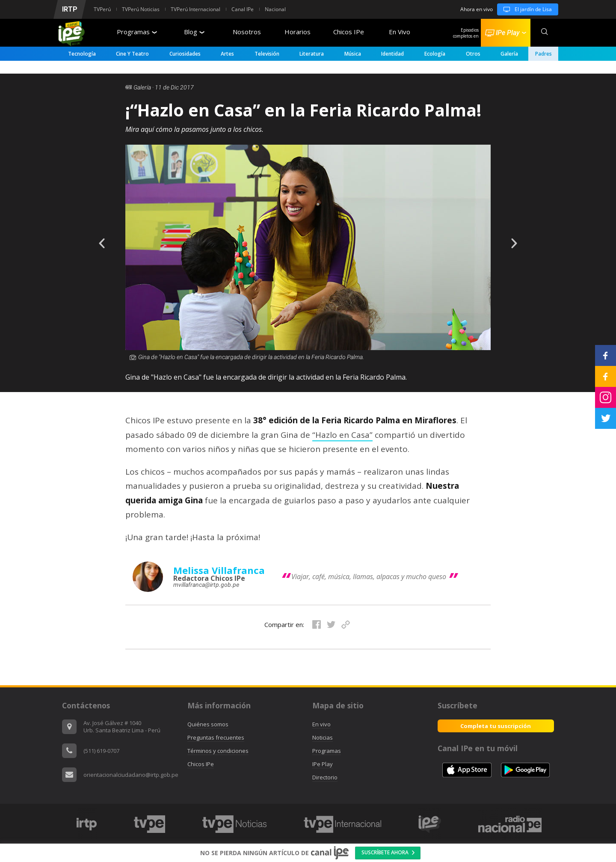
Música (353, 54)
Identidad (392, 54)
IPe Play (323, 764)
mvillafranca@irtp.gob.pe (206, 585)
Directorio (325, 777)
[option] (308, 266)
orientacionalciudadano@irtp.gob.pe (131, 775)
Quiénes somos (208, 724)
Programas (137, 32)
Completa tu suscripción (496, 726)
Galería (509, 54)
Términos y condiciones (218, 751)
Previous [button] (95, 237)
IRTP (70, 9)
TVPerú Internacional (195, 9)
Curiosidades (185, 54)
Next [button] (521, 237)
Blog (194, 32)
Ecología (435, 54)
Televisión (267, 54)
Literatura (312, 54)
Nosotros (247, 32)
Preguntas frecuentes (216, 737)
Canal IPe (243, 9)
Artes (227, 54)
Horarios (298, 32)
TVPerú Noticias (141, 9)
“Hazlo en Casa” (342, 435)
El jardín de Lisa (524, 9)
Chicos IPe (349, 32)
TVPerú (102, 9)
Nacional (275, 9)
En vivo (321, 724)
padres (543, 54)
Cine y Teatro (132, 54)
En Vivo (400, 32)
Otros (473, 54)
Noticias (323, 737)
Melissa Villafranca (219, 570)
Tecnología (82, 54)
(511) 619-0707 (101, 751)
